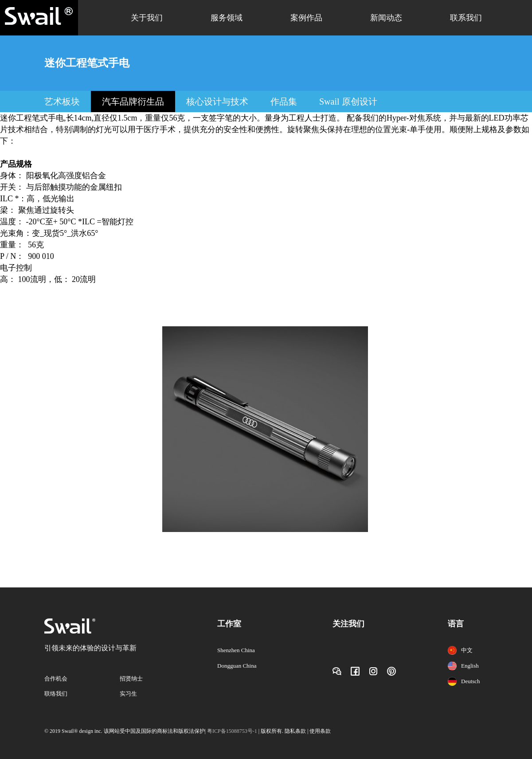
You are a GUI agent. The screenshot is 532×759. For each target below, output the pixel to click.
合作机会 (56, 679)
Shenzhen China (236, 650)
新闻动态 (386, 18)
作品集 (284, 102)
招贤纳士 (131, 679)
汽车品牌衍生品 (133, 102)
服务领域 (227, 18)
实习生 (128, 694)
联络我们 (56, 694)
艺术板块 (62, 102)
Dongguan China (237, 666)
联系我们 (466, 18)
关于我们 (147, 18)
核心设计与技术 (217, 102)
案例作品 (306, 18)
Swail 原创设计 (348, 102)
